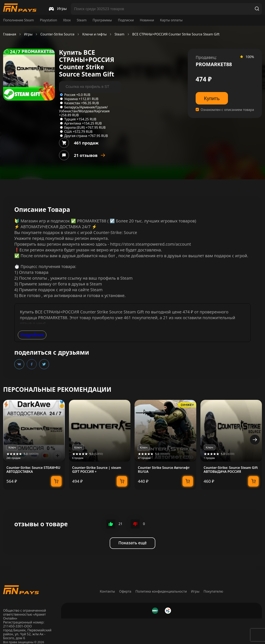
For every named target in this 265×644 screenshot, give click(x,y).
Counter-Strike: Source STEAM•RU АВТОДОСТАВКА (33, 470)
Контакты (107, 591)
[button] (255, 440)
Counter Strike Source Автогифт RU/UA (164, 470)
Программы (102, 20)
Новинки (147, 20)
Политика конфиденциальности (161, 591)
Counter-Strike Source (57, 34)
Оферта (125, 591)
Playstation (49, 20)
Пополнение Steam (19, 20)
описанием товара (239, 110)
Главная (10, 34)
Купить (212, 98)
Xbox (67, 20)
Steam (82, 20)
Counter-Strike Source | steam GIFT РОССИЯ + (97, 470)
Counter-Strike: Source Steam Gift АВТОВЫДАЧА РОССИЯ (231, 470)
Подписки (126, 20)
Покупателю (213, 591)
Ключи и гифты (94, 34)
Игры (28, 34)
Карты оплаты (171, 20)
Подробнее (32, 335)
